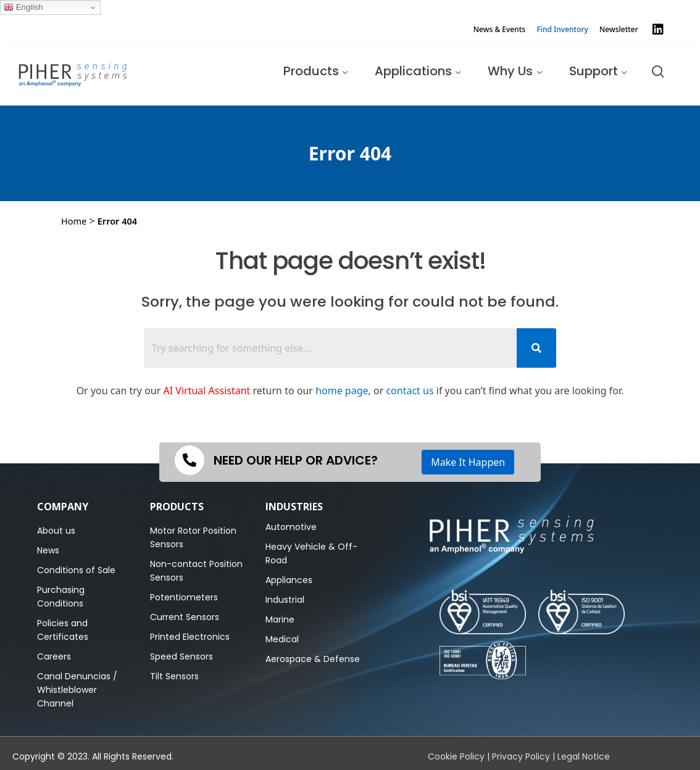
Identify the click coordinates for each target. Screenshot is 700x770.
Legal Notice (584, 756)
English (23, 7)
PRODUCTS (177, 507)
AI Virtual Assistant (207, 391)
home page (342, 391)
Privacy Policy (521, 756)
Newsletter (619, 29)
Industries (294, 507)
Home (74, 221)
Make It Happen (468, 462)
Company (63, 507)
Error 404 (117, 221)
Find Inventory (562, 29)
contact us (410, 391)
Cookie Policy (456, 756)
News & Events (499, 29)
